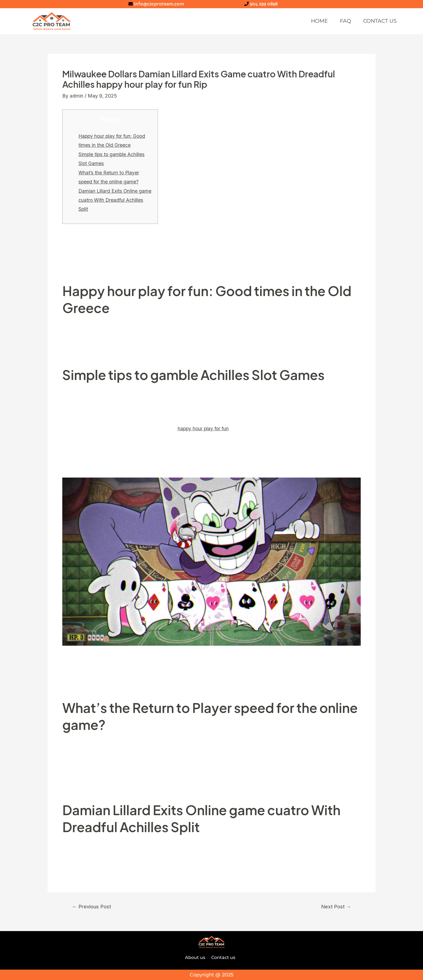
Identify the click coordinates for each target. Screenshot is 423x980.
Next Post (335, 907)
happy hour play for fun (204, 428)
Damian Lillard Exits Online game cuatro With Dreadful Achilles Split (115, 200)
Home (313, 21)
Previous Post (93, 907)
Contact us (378, 21)
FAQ (341, 21)
